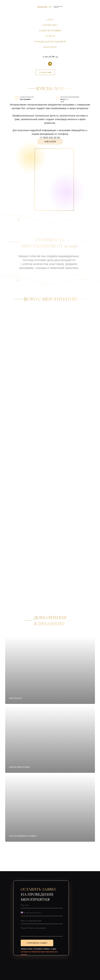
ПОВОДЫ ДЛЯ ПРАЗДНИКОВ (50, 42)
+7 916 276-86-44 (50, 56)
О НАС (50, 20)
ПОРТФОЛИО (50, 25)
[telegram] (50, 64)
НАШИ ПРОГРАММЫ (50, 31)
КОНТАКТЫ (50, 47)
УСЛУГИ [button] (50, 36)
